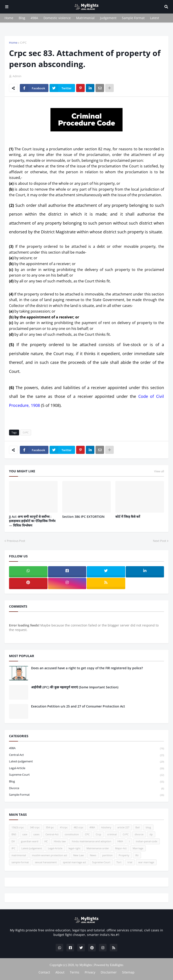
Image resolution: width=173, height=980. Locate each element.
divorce (86, 788)
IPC (13, 848)
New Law (79, 855)
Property (124, 855)
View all (159, 471)
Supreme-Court (86, 775)
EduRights (117, 965)
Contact (44, 972)
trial (130, 862)
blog (86, 782)
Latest (155, 18)
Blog (22, 18)
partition (107, 855)
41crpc (64, 827)
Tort (119, 862)
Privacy (90, 972)
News (93, 855)
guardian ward (30, 841)
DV (13, 841)
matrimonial (19, 855)
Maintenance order (98, 848)
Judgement (108, 18)
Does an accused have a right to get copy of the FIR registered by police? (87, 668)
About (60, 972)
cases (36, 834)
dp (151, 834)
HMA (120, 841)
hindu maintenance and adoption (92, 841)
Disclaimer (109, 972)
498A (34, 18)
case (25, 834)
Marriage (138, 848)
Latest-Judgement (86, 762)
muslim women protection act (50, 855)
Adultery (106, 827)
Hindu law (60, 841)
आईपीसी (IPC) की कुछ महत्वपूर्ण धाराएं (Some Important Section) (75, 687)
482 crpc (79, 827)
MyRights (86, 965)
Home (9, 18)
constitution (72, 834)
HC (46, 841)
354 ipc (50, 827)
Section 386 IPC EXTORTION (83, 517)
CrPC (23, 43)
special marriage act (74, 862)
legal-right (74, 848)
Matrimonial (85, 18)
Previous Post (16, 541)
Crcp (98, 834)
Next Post (160, 541)
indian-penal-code (147, 841)
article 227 (123, 827)
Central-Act (86, 755)
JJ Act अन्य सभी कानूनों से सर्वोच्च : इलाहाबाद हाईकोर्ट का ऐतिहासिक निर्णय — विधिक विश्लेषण (32, 521)
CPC (87, 834)
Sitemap (128, 972)
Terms (75, 972)
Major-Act (121, 848)
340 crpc (35, 827)
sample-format (86, 795)
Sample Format (133, 18)
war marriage (146, 862)
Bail (138, 827)
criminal (112, 834)
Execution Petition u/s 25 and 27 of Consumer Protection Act (78, 706)
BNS (14, 834)
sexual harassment (46, 862)
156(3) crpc (18, 827)
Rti (137, 855)
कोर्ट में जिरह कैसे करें (128, 517)
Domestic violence (57, 18)
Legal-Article (86, 768)
